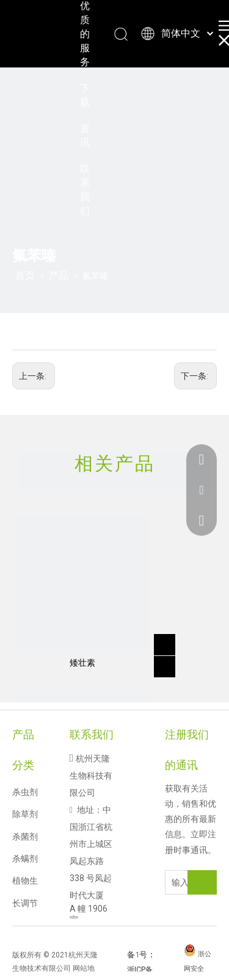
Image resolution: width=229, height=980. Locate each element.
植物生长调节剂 (25, 903)
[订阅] (202, 882)
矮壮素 (82, 663)
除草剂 (25, 814)
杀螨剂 (25, 859)
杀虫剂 (25, 792)
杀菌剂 (25, 837)
